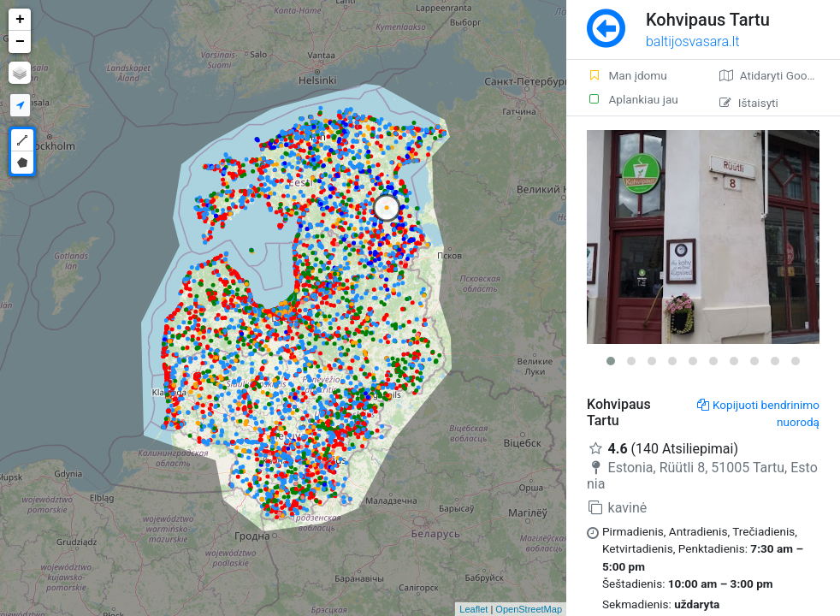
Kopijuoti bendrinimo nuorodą (758, 413)
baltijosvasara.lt (693, 41)
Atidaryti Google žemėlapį (780, 75)
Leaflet (473, 609)
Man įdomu (627, 75)
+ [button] (20, 20)
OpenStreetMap (529, 609)
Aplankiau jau (633, 99)
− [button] (20, 42)
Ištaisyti (749, 103)
